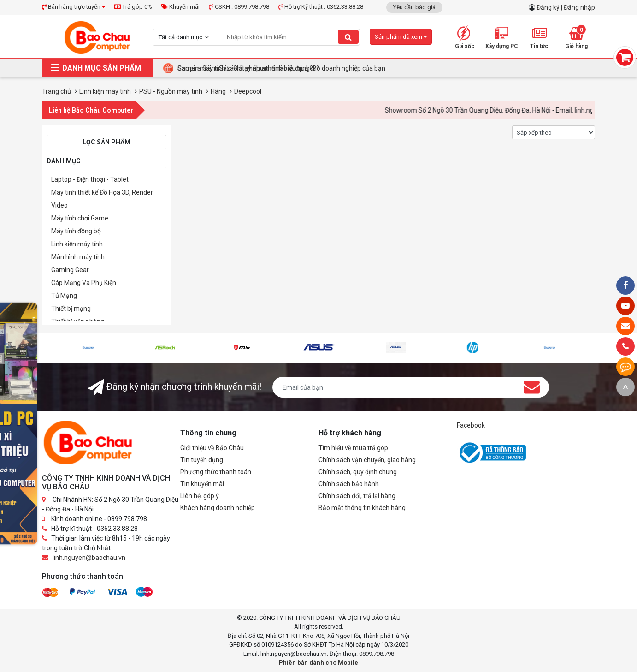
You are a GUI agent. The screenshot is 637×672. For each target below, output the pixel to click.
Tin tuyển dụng (202, 460)
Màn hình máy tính (78, 257)
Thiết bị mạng (71, 309)
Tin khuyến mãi (202, 484)
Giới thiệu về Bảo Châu (212, 448)
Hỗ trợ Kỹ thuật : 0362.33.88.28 (321, 7)
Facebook (471, 425)
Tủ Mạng (64, 296)
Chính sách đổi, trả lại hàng (357, 496)
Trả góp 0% (133, 7)
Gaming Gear (70, 270)
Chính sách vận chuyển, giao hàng (367, 460)
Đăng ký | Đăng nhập (566, 7)
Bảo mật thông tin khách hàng (362, 508)
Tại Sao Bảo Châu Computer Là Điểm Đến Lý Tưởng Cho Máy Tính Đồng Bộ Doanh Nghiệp (305, 68)
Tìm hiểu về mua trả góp (353, 448)
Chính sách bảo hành (349, 484)
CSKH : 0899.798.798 (239, 7)
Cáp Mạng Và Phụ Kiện (84, 283)
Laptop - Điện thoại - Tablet (90, 179)
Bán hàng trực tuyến (74, 7)
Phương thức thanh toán (216, 472)
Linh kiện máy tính (77, 244)
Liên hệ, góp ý (200, 496)
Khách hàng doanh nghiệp (218, 508)
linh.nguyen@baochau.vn (89, 558)
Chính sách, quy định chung (358, 472)
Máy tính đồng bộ (76, 231)
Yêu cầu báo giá (414, 7)
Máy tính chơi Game (80, 218)
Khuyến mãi (180, 7)
